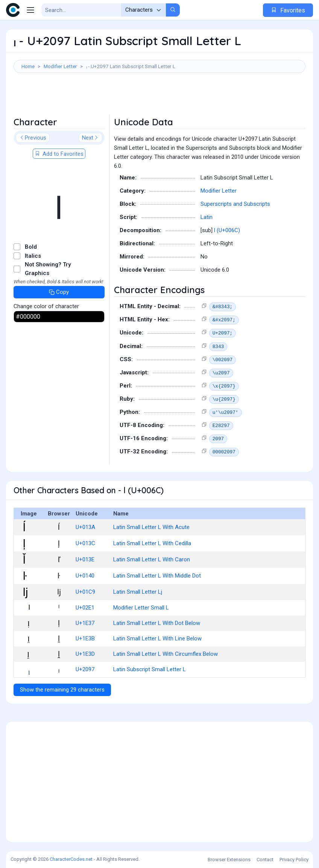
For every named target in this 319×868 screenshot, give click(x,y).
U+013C (85, 543)
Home (28, 66)
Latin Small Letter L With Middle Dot (157, 576)
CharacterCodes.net (71, 859)
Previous (33, 138)
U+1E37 (85, 623)
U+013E (85, 559)
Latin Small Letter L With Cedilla (152, 543)
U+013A (85, 527)
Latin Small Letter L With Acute (151, 527)
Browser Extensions (229, 860)
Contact (265, 860)
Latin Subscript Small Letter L (150, 669)
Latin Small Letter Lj (138, 592)
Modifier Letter (60, 66)
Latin (207, 217)
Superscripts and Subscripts (235, 204)
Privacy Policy (294, 860)
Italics (33, 256)
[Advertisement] (159, 97)
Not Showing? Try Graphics (48, 269)
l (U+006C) (227, 230)
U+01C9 (85, 592)
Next (90, 138)
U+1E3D (85, 654)
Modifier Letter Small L (141, 608)
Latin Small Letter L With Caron (152, 559)
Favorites (288, 10)
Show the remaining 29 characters (62, 690)
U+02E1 (85, 608)
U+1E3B (85, 638)
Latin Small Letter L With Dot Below (157, 623)
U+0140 (85, 576)
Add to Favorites (59, 154)
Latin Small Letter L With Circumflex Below (166, 654)
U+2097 (85, 669)
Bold (31, 247)
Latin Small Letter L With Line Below (157, 638)
